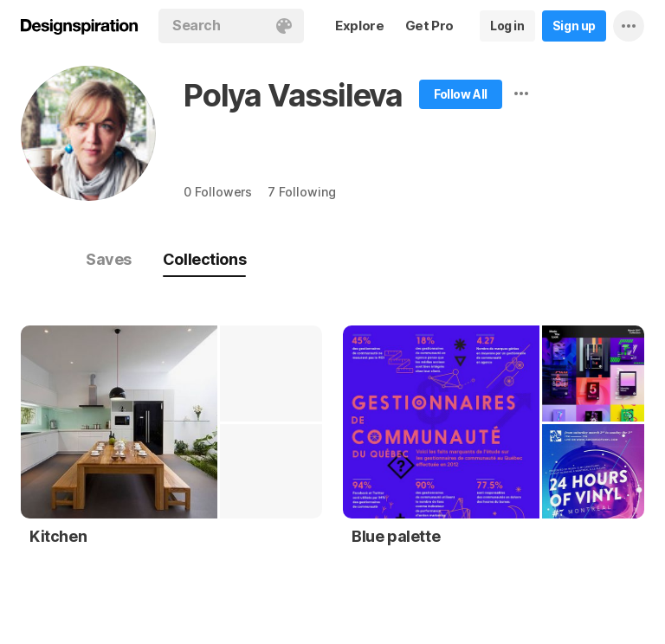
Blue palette (396, 536)
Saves (109, 259)
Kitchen (58, 536)
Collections (204, 259)
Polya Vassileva (293, 95)
